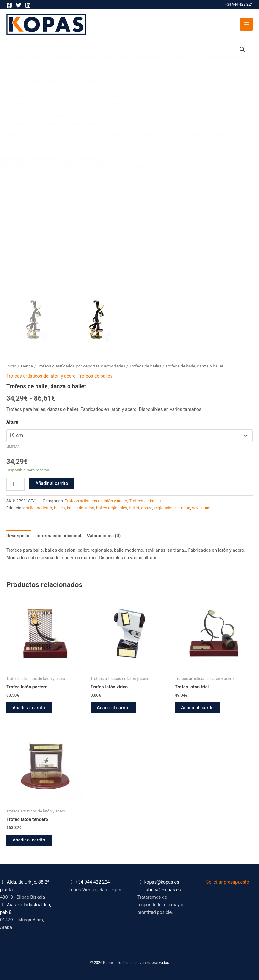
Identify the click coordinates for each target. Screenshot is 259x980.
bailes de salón (81, 508)
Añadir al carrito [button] (29, 708)
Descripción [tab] (19, 536)
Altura (12, 422)
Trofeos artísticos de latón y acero (41, 376)
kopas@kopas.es (162, 882)
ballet (134, 508)
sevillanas (201, 508)
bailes (60, 508)
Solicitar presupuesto (228, 882)
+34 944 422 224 (239, 4)
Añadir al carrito (52, 483)
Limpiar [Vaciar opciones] (13, 447)
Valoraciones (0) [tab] (104, 536)
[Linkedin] (28, 5)
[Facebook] (9, 5)
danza (147, 508)
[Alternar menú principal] (246, 24)
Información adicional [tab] (59, 536)
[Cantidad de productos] (15, 484)
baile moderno (39, 508)
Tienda (27, 366)
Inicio (11, 366)
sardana (183, 508)
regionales (164, 508)
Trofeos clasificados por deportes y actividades (81, 366)
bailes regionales (112, 508)
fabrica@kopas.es (163, 890)
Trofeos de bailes (145, 366)
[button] (242, 49)
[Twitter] (19, 5)
